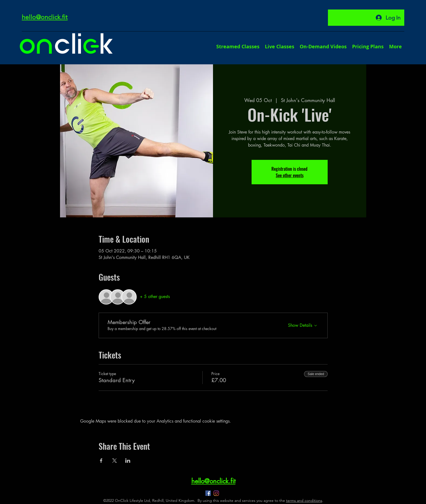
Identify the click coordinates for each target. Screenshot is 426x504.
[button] (395, 47)
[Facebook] (208, 493)
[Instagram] (216, 493)
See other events (290, 175)
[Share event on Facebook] (101, 461)
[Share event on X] (115, 461)
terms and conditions (304, 500)
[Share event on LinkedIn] (128, 461)
